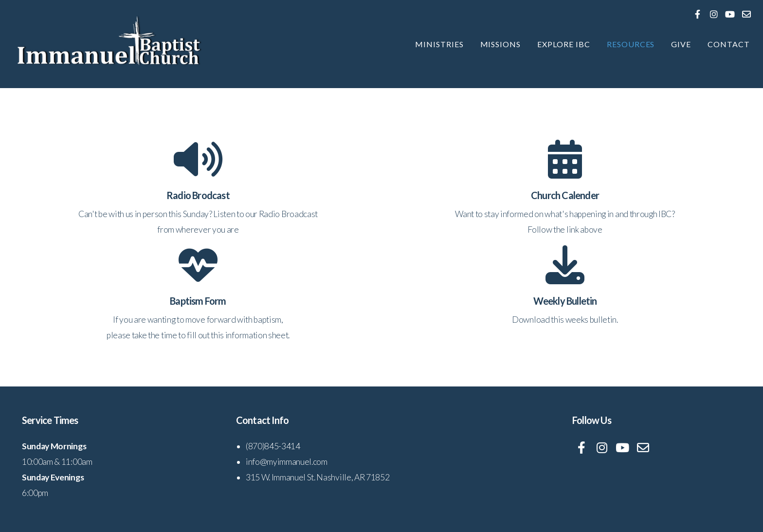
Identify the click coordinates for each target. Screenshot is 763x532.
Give (681, 44)
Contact (729, 44)
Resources (631, 44)
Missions (501, 44)
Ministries (439, 44)
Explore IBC (564, 44)
